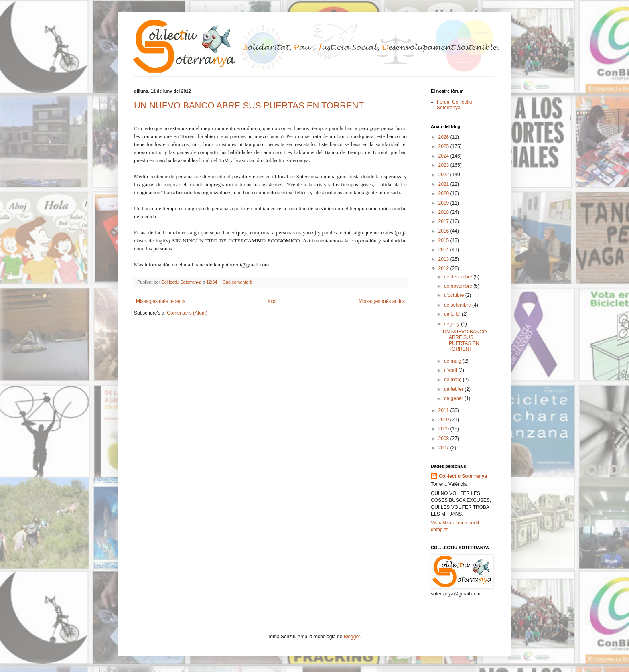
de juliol (453, 314)
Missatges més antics (382, 301)
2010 (444, 420)
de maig (453, 361)
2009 (444, 429)
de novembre (459, 286)
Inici (272, 301)
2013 (444, 259)
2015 (444, 240)
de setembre (458, 305)
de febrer (454, 389)
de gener (454, 398)
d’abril (451, 370)
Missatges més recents (161, 301)
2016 (444, 231)
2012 (444, 268)
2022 (444, 175)
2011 (444, 410)
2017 (444, 221)
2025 (444, 146)
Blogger (352, 637)
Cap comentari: (238, 282)
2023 (444, 165)
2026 (444, 137)
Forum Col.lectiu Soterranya (454, 105)
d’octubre (455, 295)
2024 (444, 156)
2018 (444, 212)
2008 (444, 439)
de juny (452, 324)
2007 (444, 448)
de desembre (459, 277)
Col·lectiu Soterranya (463, 476)
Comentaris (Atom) (187, 313)
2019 (444, 203)
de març (453, 380)
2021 (444, 184)
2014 (444, 250)
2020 (444, 193)
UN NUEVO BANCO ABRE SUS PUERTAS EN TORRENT (249, 105)
